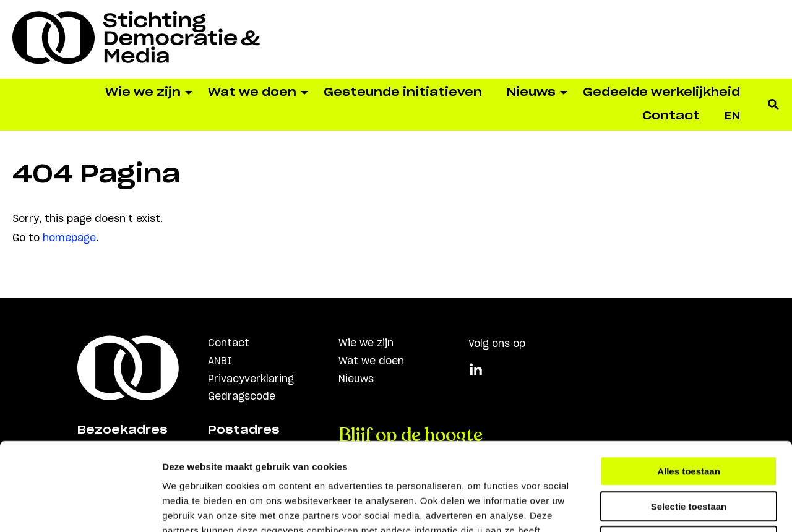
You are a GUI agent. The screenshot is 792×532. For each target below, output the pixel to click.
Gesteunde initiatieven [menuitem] (403, 93)
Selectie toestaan (689, 418)
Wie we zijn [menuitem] (143, 93)
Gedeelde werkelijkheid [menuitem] (661, 93)
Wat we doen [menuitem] (252, 93)
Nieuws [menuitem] (531, 93)
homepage (69, 238)
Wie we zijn (366, 343)
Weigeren (688, 453)
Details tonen (669, 508)
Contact (229, 343)
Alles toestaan (689, 383)
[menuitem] (732, 116)
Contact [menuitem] (671, 116)
